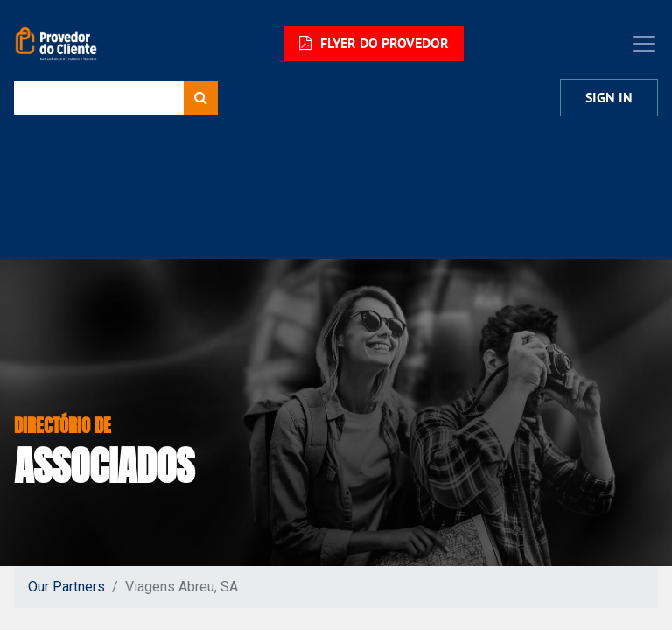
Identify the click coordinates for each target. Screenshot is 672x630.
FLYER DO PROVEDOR (374, 43)
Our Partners (66, 587)
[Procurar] (201, 98)
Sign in (609, 98)
